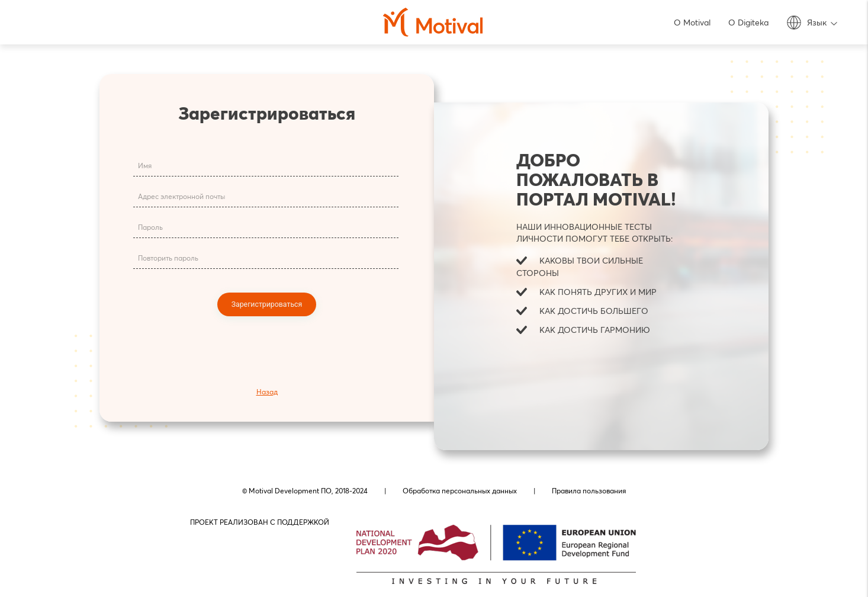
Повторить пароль (167, 259)
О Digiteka (748, 23)
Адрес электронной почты (180, 198)
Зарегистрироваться (267, 304)
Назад (267, 392)
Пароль (149, 228)
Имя (144, 167)
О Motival (692, 23)
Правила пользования (589, 491)
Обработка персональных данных (460, 491)
